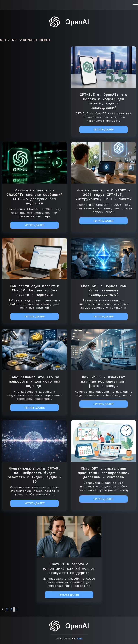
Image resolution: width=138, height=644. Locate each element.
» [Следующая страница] (16, 609)
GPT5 (80, 639)
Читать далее (103, 129)
